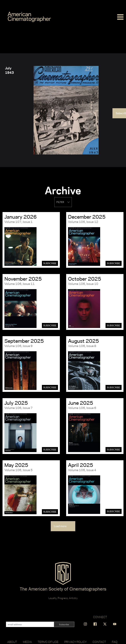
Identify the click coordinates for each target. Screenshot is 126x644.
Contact (99, 642)
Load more (63, 526)
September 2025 (24, 341)
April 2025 (81, 465)
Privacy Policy (75, 642)
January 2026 (21, 217)
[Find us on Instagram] (85, 624)
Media (27, 642)
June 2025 (81, 403)
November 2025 (23, 279)
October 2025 (85, 279)
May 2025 (16, 465)
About (12, 642)
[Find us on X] (105, 624)
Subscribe (50, 263)
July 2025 (16, 403)
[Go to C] (29, 17)
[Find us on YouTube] (115, 624)
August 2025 (83, 341)
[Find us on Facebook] (95, 624)
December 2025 (87, 217)
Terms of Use (48, 642)
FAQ (115, 642)
